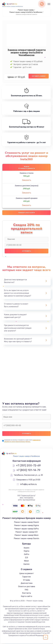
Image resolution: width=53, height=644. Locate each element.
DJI (27, 558)
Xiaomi (26, 548)
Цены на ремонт (27, 574)
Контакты (27, 593)
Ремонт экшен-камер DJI (26, 532)
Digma (26, 551)
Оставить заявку (39, 76)
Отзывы (27, 580)
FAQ (26, 590)
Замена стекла (26, 173)
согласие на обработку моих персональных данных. (22, 441)
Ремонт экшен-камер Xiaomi (27, 523)
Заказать (26, 180)
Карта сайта (26, 597)
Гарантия (26, 577)
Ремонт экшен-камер (26, 10)
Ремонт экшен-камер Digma (27, 526)
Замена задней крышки (27, 198)
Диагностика (27, 584)
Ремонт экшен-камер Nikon (27, 536)
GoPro (27, 555)
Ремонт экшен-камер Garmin (27, 539)
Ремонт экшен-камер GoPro (26, 529)
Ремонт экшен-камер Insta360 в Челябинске (26, 12)
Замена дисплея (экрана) (27, 186)
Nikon (26, 561)
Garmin (26, 565)
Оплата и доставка (27, 587)
